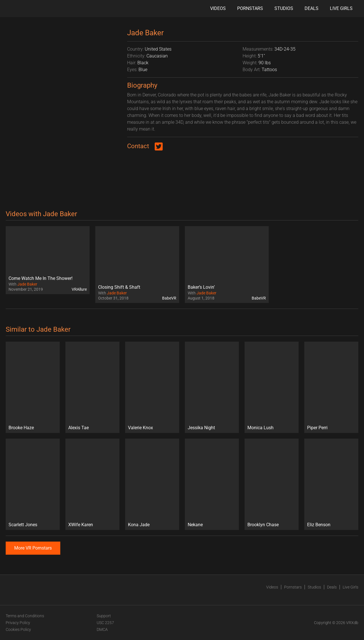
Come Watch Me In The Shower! (41, 278)
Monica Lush (260, 428)
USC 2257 (105, 623)
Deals (312, 8)
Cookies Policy (18, 629)
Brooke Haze (21, 428)
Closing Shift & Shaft (119, 287)
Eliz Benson (319, 525)
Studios (284, 8)
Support (104, 616)
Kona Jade (139, 525)
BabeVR (169, 298)
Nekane (195, 525)
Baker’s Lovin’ (201, 287)
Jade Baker (27, 284)
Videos (218, 8)
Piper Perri (317, 428)
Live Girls (341, 8)
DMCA (102, 629)
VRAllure (79, 289)
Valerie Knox (140, 428)
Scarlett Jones (23, 525)
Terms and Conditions (25, 616)
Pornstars (250, 8)
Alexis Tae (78, 428)
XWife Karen (81, 525)
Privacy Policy (18, 623)
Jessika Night (201, 428)
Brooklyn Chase (263, 525)
